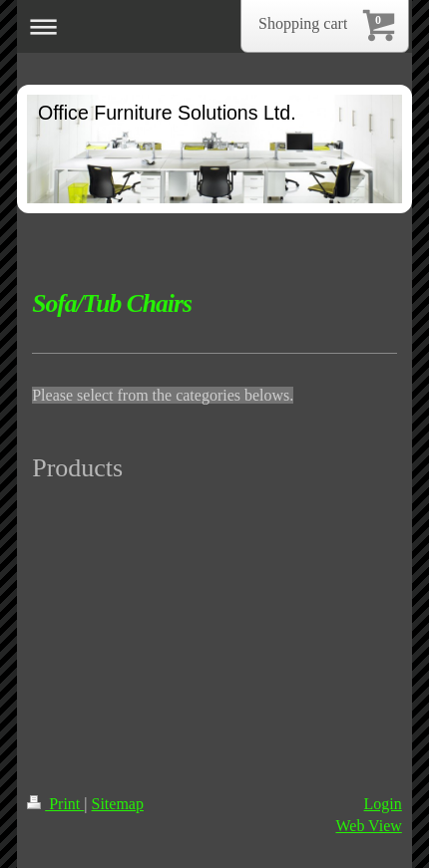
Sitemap (118, 804)
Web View (368, 826)
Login (383, 804)
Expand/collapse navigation (214, 26)
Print (55, 804)
